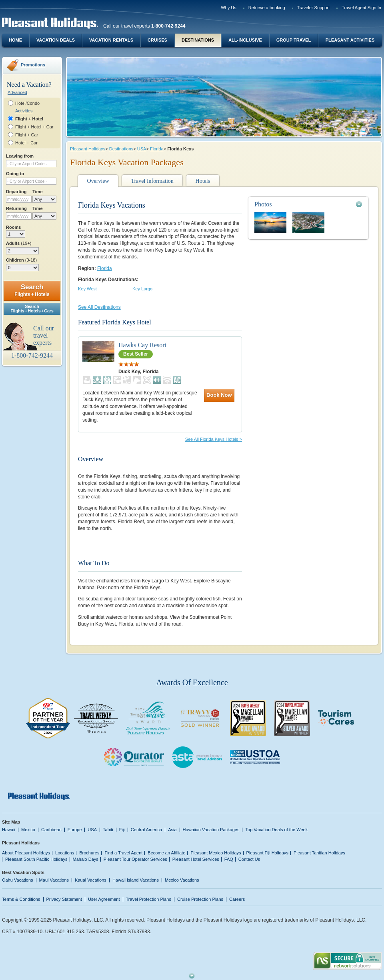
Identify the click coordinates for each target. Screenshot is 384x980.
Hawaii (9, 830)
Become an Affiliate (166, 853)
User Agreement (104, 899)
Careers (237, 899)
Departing (16, 192)
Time (38, 192)
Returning (16, 208)
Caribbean (51, 830)
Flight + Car (27, 135)
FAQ (229, 859)
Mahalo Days (86, 859)
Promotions (33, 65)
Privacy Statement (64, 899)
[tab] (308, 204)
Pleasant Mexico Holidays (216, 853)
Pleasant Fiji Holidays (267, 853)
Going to (15, 174)
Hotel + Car (26, 143)
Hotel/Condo (27, 103)
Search (32, 290)
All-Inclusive (245, 40)
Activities (24, 111)
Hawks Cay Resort (142, 345)
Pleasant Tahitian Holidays (319, 853)
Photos (263, 204)
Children (21, 260)
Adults (19, 243)
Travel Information (152, 181)
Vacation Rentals (111, 40)
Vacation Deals (56, 40)
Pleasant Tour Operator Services (135, 859)
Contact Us (249, 859)
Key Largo (142, 289)
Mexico (28, 830)
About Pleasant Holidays (26, 853)
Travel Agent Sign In (361, 8)
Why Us (229, 8)
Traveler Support (314, 8)
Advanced (17, 92)
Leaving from (20, 156)
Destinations (198, 40)
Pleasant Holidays (88, 149)
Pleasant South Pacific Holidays (36, 859)
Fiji (122, 830)
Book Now (219, 395)
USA (142, 149)
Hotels (203, 181)
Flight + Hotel (29, 119)
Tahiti (108, 830)
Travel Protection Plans (149, 899)
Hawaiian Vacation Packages (211, 830)
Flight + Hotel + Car (34, 127)
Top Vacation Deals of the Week (276, 830)
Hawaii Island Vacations (136, 880)
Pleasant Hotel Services (196, 859)
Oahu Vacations (18, 880)
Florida (157, 149)
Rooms (13, 227)
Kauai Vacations (91, 880)
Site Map (11, 822)
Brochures (89, 853)
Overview (98, 181)
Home (15, 40)
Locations (65, 853)
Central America (146, 830)
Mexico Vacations (182, 880)
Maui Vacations (54, 880)
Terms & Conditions (21, 899)
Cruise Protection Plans (200, 899)
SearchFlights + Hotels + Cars (32, 309)
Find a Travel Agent (123, 853)
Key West (87, 289)
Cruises (157, 40)
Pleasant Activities (350, 40)
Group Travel (294, 40)
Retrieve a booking (267, 8)
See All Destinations (99, 307)
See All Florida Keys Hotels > (214, 439)
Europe (75, 830)
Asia (172, 830)
